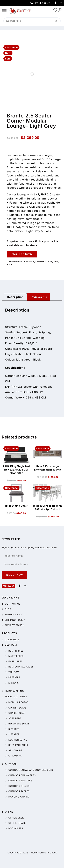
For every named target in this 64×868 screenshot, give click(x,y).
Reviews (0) (38, 297)
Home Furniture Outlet (44, 853)
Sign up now (14, 575)
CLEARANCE (28, 261)
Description (15, 297)
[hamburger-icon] (4, 11)
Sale (10, 265)
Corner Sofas (44, 261)
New (56, 261)
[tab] (15, 297)
